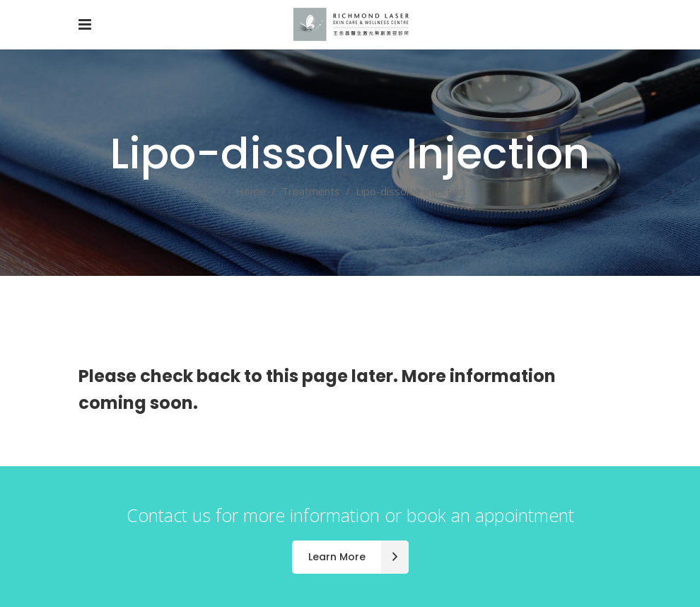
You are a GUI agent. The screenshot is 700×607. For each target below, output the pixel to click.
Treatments (311, 191)
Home (251, 191)
